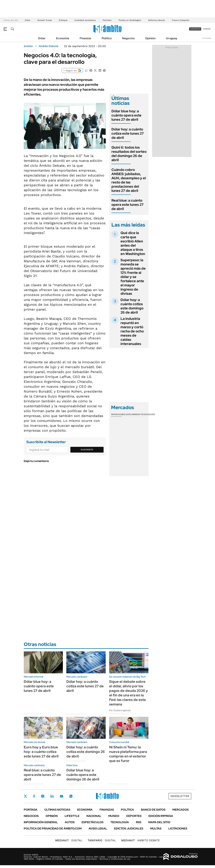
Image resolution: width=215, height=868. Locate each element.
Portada (31, 810)
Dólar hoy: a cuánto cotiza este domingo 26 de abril (132, 306)
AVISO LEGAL (98, 828)
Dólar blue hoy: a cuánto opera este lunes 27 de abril (126, 115)
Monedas (116, 414)
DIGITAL (69, 840)
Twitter (25, 796)
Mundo (114, 816)
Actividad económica (85, 20)
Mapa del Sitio (159, 822)
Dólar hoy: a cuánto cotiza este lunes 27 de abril (128, 133)
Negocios (128, 38)
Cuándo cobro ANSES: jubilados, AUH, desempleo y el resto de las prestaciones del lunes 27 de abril (129, 180)
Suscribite (87, 450)
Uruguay (172, 38)
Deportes (134, 816)
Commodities (138, 414)
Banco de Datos (153, 810)
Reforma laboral (156, 20)
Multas (156, 828)
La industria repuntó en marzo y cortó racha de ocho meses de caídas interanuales (132, 331)
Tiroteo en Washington (130, 20)
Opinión (150, 38)
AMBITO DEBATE (141, 840)
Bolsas (126, 414)
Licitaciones (178, 828)
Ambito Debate (49, 46)
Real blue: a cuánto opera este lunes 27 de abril (127, 205)
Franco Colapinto (181, 20)
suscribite (195, 29)
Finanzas (85, 38)
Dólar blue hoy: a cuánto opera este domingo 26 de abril (83, 775)
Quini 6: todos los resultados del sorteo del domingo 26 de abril (129, 154)
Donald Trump (45, 20)
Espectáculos (92, 822)
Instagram (43, 796)
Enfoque (63, 20)
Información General (41, 822)
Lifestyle (72, 816)
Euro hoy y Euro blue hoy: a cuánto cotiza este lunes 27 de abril (41, 752)
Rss (139, 822)
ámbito (28, 46)
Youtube (61, 796)
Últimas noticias (57, 810)
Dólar (28, 20)
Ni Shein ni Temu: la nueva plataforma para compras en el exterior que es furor (128, 754)
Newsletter (207, 38)
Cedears (150, 414)
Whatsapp (71, 796)
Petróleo (107, 20)
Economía (63, 38)
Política (107, 38)
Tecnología (120, 822)
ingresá (207, 29)
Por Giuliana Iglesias (120, 710)
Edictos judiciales (129, 828)
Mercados (181, 810)
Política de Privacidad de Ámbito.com (53, 828)
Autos (70, 822)
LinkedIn (52, 796)
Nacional (94, 816)
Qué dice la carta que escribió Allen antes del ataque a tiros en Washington (133, 243)
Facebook (34, 796)
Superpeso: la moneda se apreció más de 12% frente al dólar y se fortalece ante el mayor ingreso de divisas (133, 277)
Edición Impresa (161, 816)
